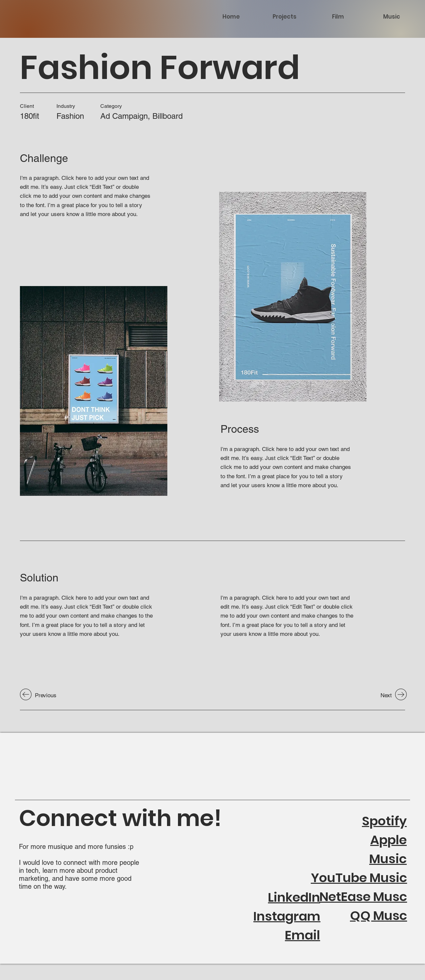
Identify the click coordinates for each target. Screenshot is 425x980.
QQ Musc (379, 915)
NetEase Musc (363, 897)
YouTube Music (359, 878)
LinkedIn (294, 897)
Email (302, 935)
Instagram (287, 916)
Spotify (384, 821)
